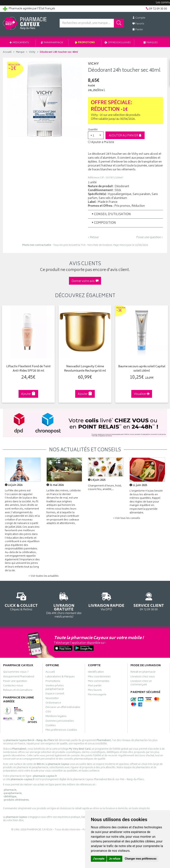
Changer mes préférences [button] (141, 859)
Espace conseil (55, 694)
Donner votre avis (85, 281)
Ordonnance (53, 703)
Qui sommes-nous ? (16, 672)
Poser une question (15, 682)
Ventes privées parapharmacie (55, 688)
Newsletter (52, 699)
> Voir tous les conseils (127, 518)
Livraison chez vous (143, 677)
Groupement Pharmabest (19, 677)
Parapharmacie (52, 43)
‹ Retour (93, 237)
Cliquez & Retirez (21, 601)
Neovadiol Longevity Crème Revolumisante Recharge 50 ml (85, 369)
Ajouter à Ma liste (101, 142)
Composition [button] (103, 223)
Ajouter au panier (125, 136)
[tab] (125, 214)
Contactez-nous (13, 686)
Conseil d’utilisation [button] (111, 214)
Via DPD (106, 601)
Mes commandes (99, 682)
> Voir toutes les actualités (44, 576)
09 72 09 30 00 (149, 601)
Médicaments (19, 43)
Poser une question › (150, 238)
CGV (48, 712)
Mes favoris (95, 691)
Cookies (51, 726)
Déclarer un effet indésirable (63, 708)
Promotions (85, 43)
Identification (96, 672)
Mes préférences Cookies (61, 730)
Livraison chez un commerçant (141, 683)
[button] (96, 135)
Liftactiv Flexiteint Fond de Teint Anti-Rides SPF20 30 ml (28, 369)
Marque (20, 52)
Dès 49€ (64, 605)
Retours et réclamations (18, 691)
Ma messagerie (97, 695)
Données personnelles (60, 721)
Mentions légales (56, 717)
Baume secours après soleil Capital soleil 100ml (142, 369)
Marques (151, 43)
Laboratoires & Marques (60, 677)
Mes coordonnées (99, 677)
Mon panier (95, 686)
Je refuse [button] (115, 859)
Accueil (7, 52)
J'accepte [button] (99, 859)
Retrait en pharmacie (143, 672)
